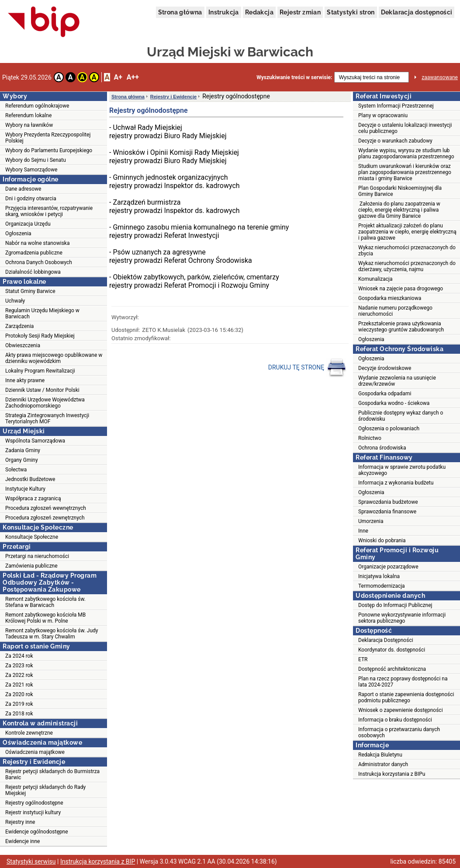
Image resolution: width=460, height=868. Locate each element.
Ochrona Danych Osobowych (39, 262)
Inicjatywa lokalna (379, 576)
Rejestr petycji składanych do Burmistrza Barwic (52, 774)
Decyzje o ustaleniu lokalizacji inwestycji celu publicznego (405, 128)
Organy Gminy (22, 460)
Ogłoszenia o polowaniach (389, 429)
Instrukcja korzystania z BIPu (392, 774)
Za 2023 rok (19, 666)
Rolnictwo (370, 438)
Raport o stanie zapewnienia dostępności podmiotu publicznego (406, 697)
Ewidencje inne (22, 841)
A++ (133, 77)
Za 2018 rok (19, 714)
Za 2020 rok (19, 694)
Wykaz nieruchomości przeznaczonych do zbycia (407, 251)
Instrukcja (224, 12)
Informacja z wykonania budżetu (396, 483)
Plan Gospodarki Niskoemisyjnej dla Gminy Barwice (400, 191)
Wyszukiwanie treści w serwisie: (294, 77)
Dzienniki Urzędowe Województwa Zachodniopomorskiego (45, 403)
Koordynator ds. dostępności (392, 650)
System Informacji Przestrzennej (396, 106)
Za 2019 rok (19, 704)
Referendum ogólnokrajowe (37, 106)
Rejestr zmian (300, 12)
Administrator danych (383, 764)
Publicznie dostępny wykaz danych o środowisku (401, 416)
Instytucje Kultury (25, 489)
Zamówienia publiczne (31, 566)
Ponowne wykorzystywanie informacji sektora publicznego (402, 618)
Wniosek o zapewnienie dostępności (401, 710)
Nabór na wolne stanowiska (37, 243)
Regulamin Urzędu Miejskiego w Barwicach (42, 314)
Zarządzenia (19, 326)
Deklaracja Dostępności (386, 640)
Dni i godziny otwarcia (31, 199)
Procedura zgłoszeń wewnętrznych (46, 508)
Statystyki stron (351, 12)
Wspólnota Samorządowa (35, 441)
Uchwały (15, 301)
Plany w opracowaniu (383, 115)
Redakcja (259, 12)
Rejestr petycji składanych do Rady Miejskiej (45, 790)
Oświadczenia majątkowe (35, 752)
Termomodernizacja (382, 586)
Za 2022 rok (19, 675)
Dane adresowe (23, 189)
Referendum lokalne (28, 115)
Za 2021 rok (19, 685)
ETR (363, 659)
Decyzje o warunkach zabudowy (395, 141)
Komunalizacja (375, 279)
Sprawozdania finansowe (387, 512)
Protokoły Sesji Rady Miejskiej (40, 336)
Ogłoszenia (18, 234)
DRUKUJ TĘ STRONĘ (307, 368)
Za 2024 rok (19, 656)
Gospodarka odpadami (385, 394)
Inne (363, 531)
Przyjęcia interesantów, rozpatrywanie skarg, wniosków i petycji (49, 211)
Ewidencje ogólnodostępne (37, 832)
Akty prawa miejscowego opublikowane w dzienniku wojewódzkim (54, 358)
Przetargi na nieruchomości (37, 556)
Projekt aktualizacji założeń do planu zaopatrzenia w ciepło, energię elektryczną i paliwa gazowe (407, 232)
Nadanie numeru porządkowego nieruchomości (395, 311)
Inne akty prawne (25, 380)
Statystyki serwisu (31, 861)
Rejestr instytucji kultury (33, 812)
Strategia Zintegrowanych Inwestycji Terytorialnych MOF (47, 418)
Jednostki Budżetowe (30, 479)
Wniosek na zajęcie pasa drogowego (401, 289)
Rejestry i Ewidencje (173, 97)
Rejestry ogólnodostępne (34, 803)
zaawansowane (440, 77)
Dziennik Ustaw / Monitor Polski (42, 390)
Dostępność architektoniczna (392, 669)
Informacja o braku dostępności (395, 720)
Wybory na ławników (29, 125)
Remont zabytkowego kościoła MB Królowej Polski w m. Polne (45, 618)
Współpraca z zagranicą (33, 498)
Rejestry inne (20, 822)
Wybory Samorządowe (31, 170)
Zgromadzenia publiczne (34, 253)
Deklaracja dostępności (417, 12)
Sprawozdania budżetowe (388, 502)
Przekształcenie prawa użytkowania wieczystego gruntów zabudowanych (401, 327)
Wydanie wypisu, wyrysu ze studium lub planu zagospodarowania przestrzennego (406, 153)
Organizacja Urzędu (28, 224)
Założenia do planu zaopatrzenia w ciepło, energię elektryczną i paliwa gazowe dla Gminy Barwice (399, 210)
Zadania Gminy (23, 450)
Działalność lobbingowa (33, 272)
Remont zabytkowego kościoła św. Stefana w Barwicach (45, 602)
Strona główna (180, 12)
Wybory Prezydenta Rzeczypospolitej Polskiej (48, 138)
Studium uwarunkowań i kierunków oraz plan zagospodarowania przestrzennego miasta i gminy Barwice (405, 172)
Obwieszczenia (23, 345)
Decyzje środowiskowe (385, 368)
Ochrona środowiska (382, 448)
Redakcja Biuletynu (380, 755)
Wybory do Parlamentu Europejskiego (49, 150)
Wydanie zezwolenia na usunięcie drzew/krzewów (397, 381)
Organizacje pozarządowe (388, 567)
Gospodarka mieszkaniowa (390, 298)
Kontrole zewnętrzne (29, 733)
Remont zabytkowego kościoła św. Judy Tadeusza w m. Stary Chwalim (52, 634)
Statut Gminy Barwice (30, 291)
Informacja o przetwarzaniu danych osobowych (399, 732)
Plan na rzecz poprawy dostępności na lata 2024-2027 (403, 682)
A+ (118, 77)
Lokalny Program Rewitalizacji (40, 371)
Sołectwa (16, 470)
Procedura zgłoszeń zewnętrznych (45, 518)
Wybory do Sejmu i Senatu (36, 160)
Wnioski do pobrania (382, 540)
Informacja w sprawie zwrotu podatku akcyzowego (402, 470)
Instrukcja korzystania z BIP (98, 861)
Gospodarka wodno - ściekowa (394, 403)
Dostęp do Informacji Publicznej (395, 605)
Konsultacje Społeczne (32, 537)
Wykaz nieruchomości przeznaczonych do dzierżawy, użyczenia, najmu (407, 266)
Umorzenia (371, 521)
